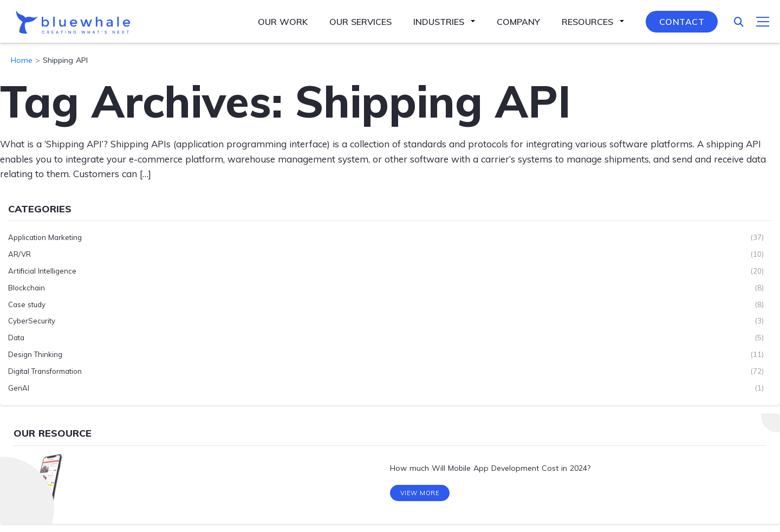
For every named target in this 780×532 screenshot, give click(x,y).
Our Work (283, 22)
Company (518, 22)
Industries (439, 22)
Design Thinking (35, 354)
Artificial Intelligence (42, 271)
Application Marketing (45, 237)
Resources (587, 22)
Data (16, 338)
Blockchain (27, 288)
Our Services (360, 22)
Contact (682, 22)
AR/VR (19, 254)
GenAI (19, 388)
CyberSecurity (32, 321)
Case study (27, 304)
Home (22, 60)
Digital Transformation (45, 371)
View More (420, 494)
